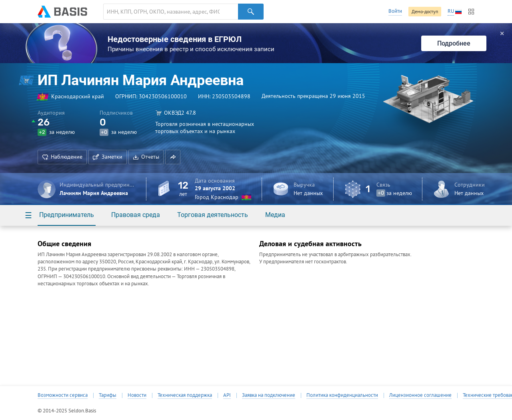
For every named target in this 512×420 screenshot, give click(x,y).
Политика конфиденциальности (342, 395)
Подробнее (454, 43)
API (227, 395)
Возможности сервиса (63, 395)
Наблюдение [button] (62, 157)
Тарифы (108, 395)
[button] (173, 157)
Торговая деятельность (213, 215)
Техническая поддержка (185, 395)
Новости (137, 395)
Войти (395, 11)
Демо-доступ (425, 11)
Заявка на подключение (269, 395)
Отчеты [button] (146, 157)
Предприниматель (67, 215)
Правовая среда (136, 215)
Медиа (275, 215)
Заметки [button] (108, 157)
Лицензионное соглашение (420, 395)
